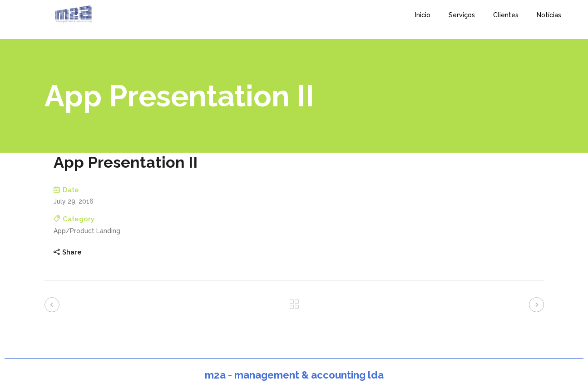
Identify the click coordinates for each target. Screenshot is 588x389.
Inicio (423, 15)
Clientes (506, 15)
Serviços (462, 15)
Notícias (549, 15)
